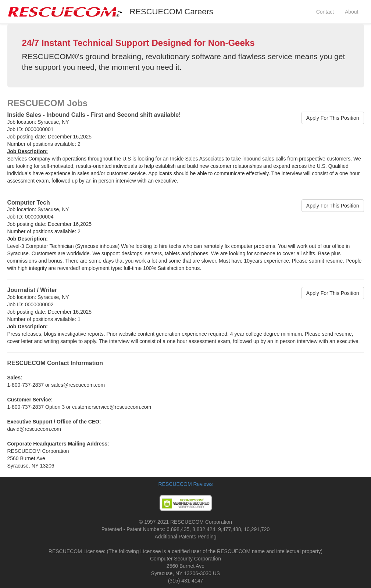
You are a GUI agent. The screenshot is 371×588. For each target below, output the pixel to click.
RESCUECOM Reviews (186, 484)
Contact (325, 12)
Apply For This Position (333, 118)
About (352, 12)
